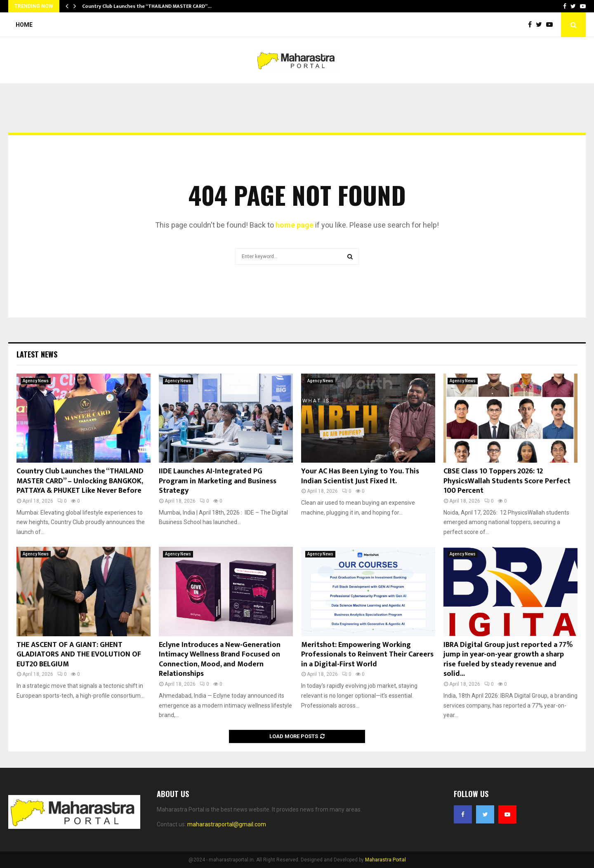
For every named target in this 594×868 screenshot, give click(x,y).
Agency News (36, 381)
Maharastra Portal (385, 860)
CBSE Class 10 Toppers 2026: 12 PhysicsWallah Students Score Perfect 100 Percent (507, 481)
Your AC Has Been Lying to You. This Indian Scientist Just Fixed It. (360, 476)
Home (24, 25)
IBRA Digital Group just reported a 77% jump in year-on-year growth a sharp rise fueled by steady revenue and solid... (508, 659)
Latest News (37, 354)
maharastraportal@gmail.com (227, 824)
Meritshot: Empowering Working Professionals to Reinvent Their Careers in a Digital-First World (367, 655)
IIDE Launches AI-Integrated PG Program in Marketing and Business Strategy (218, 481)
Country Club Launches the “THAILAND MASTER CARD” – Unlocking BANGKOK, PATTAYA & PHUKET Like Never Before (80, 481)
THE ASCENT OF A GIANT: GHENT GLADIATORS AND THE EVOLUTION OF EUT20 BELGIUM (79, 655)
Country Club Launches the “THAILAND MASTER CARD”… (147, 6)
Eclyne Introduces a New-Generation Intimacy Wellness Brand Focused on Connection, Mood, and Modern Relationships (220, 659)
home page (295, 225)
